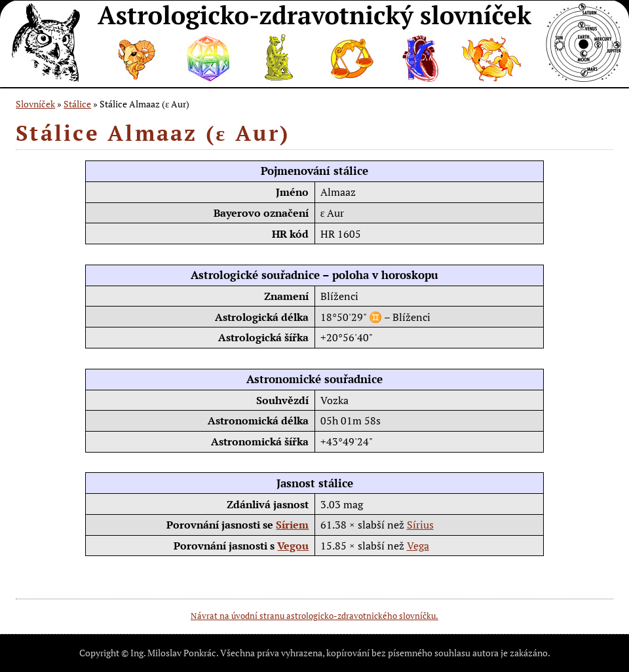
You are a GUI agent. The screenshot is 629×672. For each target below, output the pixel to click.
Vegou (293, 546)
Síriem (292, 525)
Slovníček (35, 104)
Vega (418, 546)
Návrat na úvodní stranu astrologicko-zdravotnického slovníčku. (314, 616)
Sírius (420, 525)
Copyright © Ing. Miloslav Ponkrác (148, 653)
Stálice (77, 104)
